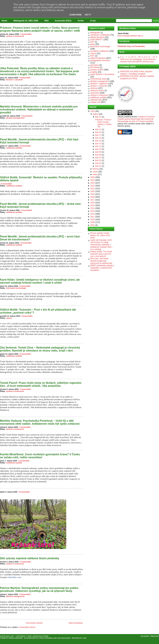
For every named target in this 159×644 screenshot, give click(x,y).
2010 (93, 220)
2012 (93, 214)
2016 (93, 203)
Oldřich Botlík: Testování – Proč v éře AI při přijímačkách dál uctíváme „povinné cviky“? (38, 311)
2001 (93, 225)
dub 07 (98, 158)
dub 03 (98, 160)
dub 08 (98, 155)
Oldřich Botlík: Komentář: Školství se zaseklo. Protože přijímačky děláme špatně (41, 179)
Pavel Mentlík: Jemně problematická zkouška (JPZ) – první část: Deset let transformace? (40, 238)
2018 (93, 197)
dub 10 (98, 149)
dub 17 (98, 135)
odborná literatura (98, 58)
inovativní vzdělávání (99, 51)
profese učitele (97, 70)
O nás (93, 21)
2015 (93, 205)
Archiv (81, 21)
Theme (3, 638)
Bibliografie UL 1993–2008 (26, 21)
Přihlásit (155, 636)
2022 (93, 186)
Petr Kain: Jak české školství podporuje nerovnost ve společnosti (101, 261)
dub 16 (98, 138)
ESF (92, 42)
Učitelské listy (7, 636)
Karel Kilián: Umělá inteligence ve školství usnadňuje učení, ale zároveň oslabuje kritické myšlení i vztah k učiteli (40, 281)
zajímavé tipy (96, 100)
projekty (94, 72)
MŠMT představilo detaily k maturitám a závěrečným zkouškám (102, 268)
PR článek (95, 67)
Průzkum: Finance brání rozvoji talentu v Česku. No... (103, 123)
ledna (95, 174)
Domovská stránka (34, 623)
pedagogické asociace (100, 60)
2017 (93, 200)
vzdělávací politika (14, 148)
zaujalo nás (95, 102)
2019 (93, 194)
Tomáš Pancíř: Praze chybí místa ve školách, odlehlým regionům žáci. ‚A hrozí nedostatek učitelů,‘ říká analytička (41, 384)
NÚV (92, 56)
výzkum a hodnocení (15, 36)
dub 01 (98, 166)
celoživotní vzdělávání (100, 35)
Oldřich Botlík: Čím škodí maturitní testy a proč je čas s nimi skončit (101, 254)
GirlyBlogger (64, 638)
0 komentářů (26, 34)
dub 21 (98, 129)
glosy (93, 44)
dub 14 (98, 144)
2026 (93, 111)
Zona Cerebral (46, 638)
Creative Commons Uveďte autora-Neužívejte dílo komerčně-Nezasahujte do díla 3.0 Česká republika (136, 119)
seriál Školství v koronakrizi (102, 74)
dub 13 (98, 146)
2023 (93, 183)
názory (9, 318)
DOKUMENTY (97, 40)
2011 (93, 217)
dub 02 (98, 163)
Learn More (76, 15)
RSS (47, 21)
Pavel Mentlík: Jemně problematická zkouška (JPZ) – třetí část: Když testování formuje (40, 141)
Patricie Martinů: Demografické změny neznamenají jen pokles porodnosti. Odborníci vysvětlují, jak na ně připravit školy (39, 589)
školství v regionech (99, 84)
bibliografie (95, 33)
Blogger (145, 636)
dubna (95, 114)
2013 (93, 211)
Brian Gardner (16, 638)
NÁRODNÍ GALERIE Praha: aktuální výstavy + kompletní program (136, 73)
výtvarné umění (97, 91)
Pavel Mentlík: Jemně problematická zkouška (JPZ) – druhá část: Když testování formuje (41, 205)
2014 (93, 208)
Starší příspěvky (76, 623)
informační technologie (16, 288)
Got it (88, 15)
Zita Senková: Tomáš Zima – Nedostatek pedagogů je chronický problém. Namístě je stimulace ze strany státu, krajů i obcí (40, 349)
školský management (15, 118)
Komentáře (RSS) (63, 21)
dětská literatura (97, 37)
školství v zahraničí (14, 80)
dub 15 (98, 141)
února (95, 172)
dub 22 (98, 117)
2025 (93, 177)
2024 (93, 180)
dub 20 (98, 132)
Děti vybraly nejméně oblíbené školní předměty (30, 558)
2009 (93, 222)
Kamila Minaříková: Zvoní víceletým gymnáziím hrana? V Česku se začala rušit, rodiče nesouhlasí (40, 456)
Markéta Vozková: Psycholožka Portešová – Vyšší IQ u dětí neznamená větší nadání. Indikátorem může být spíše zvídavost (40, 422)
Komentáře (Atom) (27, 627)
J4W (85, 638)
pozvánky (94, 65)
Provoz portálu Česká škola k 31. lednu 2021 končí (100, 235)
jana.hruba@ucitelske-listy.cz (130, 36)
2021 (93, 189)
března (96, 169)
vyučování (95, 93)
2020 (93, 191)
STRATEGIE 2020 (98, 79)
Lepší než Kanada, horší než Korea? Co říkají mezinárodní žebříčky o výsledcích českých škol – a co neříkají (102, 245)
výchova (94, 88)
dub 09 (98, 152)
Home (4, 21)
